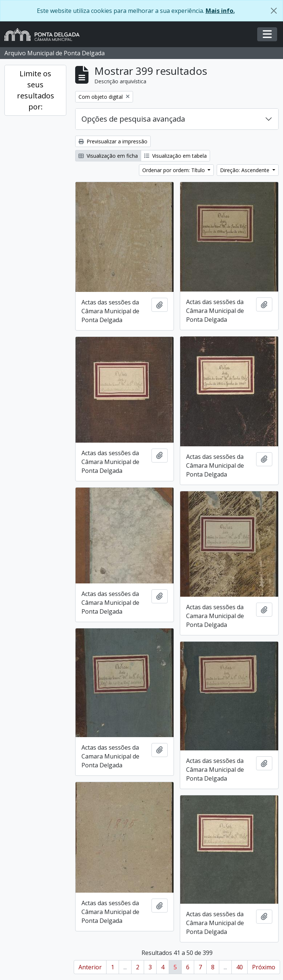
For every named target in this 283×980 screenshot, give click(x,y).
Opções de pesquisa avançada (133, 119)
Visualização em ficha (108, 156)
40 (240, 967)
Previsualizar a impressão (113, 141)
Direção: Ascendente (245, 170)
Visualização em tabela (175, 156)
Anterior (90, 967)
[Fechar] (274, 11)
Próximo (264, 967)
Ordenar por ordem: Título (174, 170)
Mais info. (220, 11)
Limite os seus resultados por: (36, 90)
